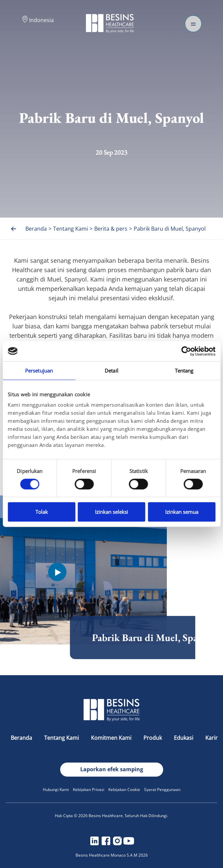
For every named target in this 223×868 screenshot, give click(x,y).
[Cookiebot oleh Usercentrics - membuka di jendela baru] (186, 351)
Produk (153, 738)
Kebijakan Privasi (89, 790)
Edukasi (184, 738)
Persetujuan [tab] (39, 371)
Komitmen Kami (112, 738)
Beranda (22, 738)
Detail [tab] (112, 371)
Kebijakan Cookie (124, 790)
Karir (211, 738)
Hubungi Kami (56, 790)
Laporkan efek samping (112, 769)
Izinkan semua (182, 512)
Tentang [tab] (184, 371)
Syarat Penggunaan (162, 790)
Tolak (42, 512)
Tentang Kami (62, 738)
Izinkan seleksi (112, 512)
